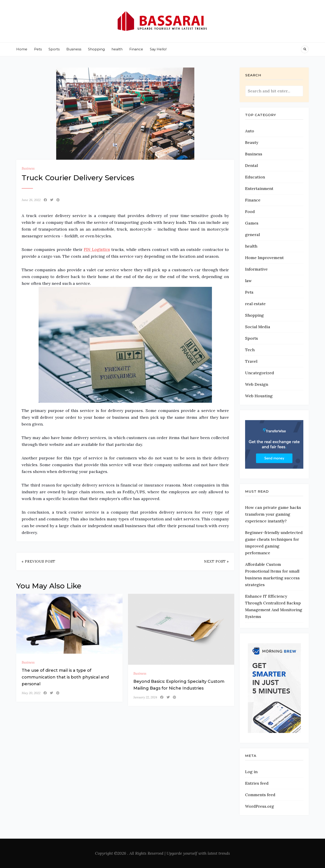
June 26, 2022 (31, 200)
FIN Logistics (97, 249)
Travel (251, 361)
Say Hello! (158, 49)
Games (252, 223)
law (248, 281)
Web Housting (259, 396)
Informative (256, 269)
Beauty (252, 142)
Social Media (258, 327)
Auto (250, 131)
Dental (251, 165)
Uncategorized (260, 373)
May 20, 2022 (31, 693)
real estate (255, 304)
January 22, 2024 (145, 697)
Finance (136, 49)
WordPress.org (260, 806)
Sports (54, 49)
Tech (250, 350)
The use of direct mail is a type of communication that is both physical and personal (65, 677)
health (117, 49)
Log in (251, 772)
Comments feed (260, 795)
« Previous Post (38, 561)
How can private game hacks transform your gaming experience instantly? (273, 514)
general (252, 235)
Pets (38, 49)
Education (255, 177)
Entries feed (257, 783)
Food (250, 212)
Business (74, 49)
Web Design (257, 384)
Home (22, 49)
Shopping (96, 49)
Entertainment (259, 188)
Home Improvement (264, 258)
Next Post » (216, 561)
